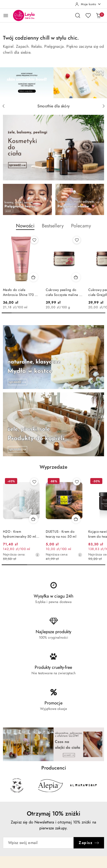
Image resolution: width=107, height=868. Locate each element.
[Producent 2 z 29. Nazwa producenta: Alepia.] (50, 785)
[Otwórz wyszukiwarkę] (78, 15)
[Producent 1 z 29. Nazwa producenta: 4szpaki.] (17, 785)
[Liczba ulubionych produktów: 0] (88, 15)
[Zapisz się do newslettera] (38, 843)
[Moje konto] (88, 4)
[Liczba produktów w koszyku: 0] (98, 15)
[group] (53, 83)
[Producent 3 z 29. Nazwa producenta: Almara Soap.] (83, 785)
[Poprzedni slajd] (3, 106)
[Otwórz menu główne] (6, 15)
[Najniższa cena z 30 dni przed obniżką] (37, 555)
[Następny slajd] (104, 106)
